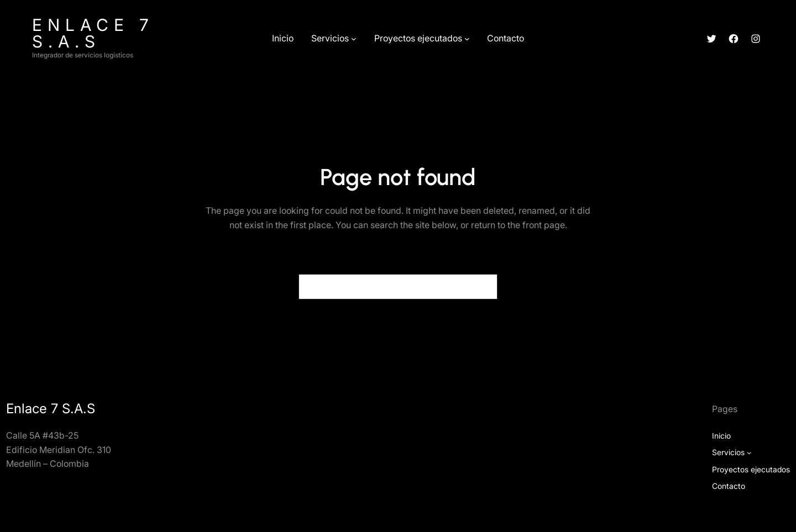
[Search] (483, 287)
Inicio (721, 436)
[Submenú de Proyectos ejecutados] (467, 39)
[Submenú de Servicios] (354, 39)
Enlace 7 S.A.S (93, 33)
